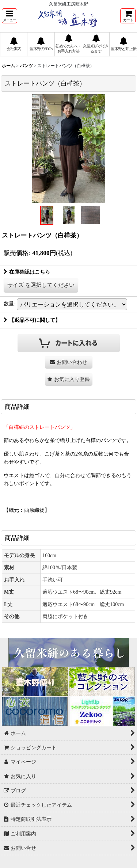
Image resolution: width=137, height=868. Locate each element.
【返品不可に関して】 (32, 320)
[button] (9, 16)
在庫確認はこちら (27, 272)
